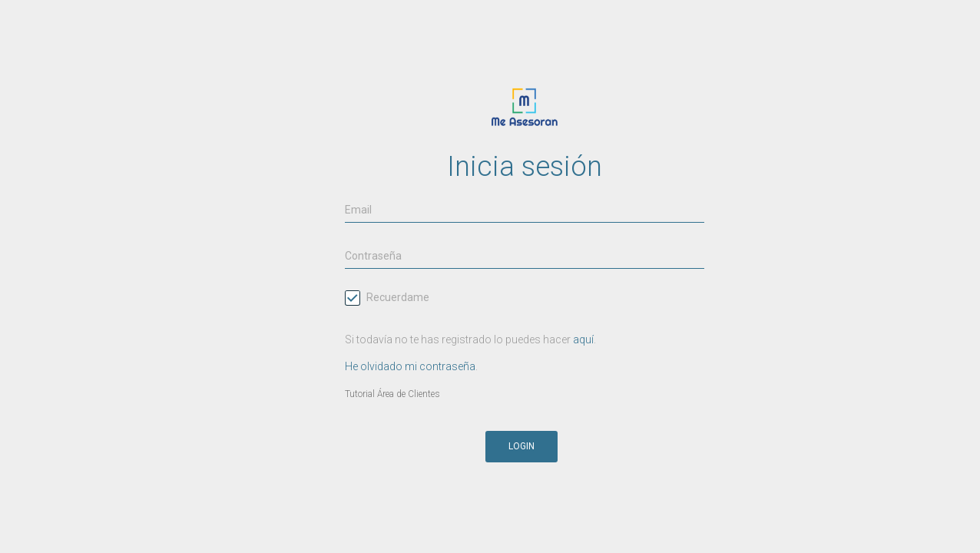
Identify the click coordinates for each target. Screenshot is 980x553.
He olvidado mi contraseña (410, 366)
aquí (583, 339)
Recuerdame (387, 299)
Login (521, 446)
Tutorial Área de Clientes (392, 394)
